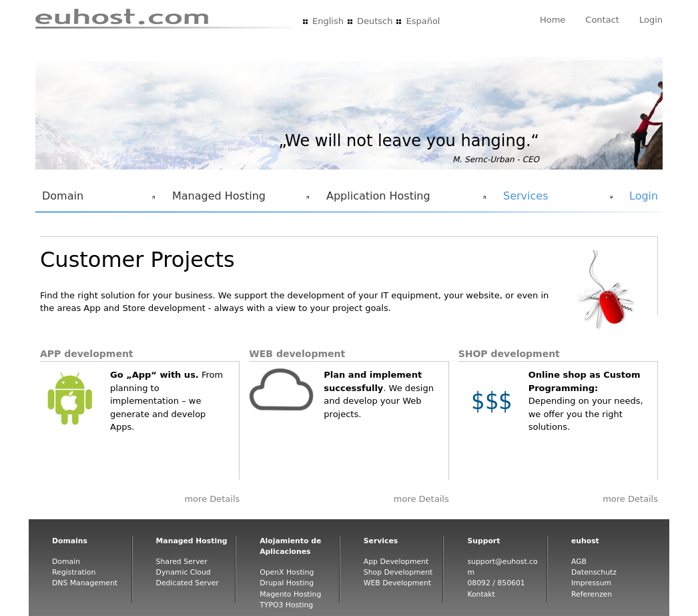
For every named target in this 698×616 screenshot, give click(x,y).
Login (651, 20)
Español (423, 21)
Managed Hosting (238, 200)
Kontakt (481, 594)
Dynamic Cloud (184, 572)
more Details (212, 499)
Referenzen (592, 594)
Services (555, 200)
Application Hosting (404, 200)
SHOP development (509, 354)
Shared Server (182, 562)
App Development (396, 562)
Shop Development (398, 572)
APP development (87, 354)
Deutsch (375, 21)
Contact (602, 20)
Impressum (591, 583)
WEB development (297, 354)
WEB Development (397, 583)
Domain (96, 200)
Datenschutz (594, 572)
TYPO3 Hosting (286, 605)
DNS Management (85, 583)
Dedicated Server (188, 583)
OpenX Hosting (287, 572)
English (328, 21)
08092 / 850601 (496, 583)
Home (553, 20)
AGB (579, 562)
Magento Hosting (290, 594)
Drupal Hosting (287, 583)
